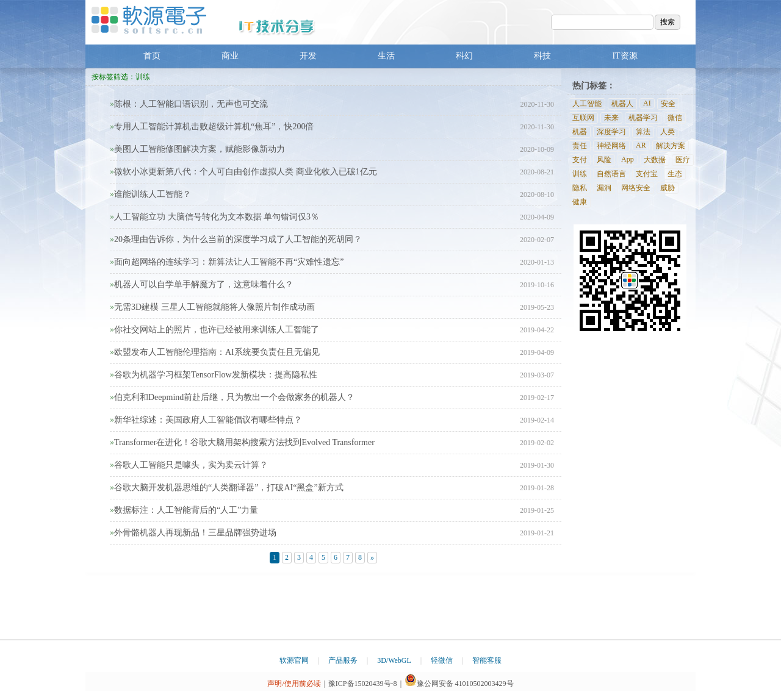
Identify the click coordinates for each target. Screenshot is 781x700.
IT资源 (624, 56)
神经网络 (611, 146)
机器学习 (643, 118)
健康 (580, 202)
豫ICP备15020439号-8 (363, 684)
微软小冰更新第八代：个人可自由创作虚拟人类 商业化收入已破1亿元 (243, 172)
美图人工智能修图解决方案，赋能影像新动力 (197, 149)
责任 (580, 146)
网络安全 (636, 188)
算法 (643, 132)
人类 (668, 132)
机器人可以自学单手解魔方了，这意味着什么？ (202, 284)
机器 (580, 132)
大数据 (655, 160)
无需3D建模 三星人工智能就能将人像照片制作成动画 (212, 307)
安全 (668, 104)
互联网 (583, 118)
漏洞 (604, 188)
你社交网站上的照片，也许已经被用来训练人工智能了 (214, 330)
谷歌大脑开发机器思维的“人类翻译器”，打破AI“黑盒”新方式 (227, 487)
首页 (152, 56)
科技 (542, 56)
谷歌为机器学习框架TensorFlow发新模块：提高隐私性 (214, 375)
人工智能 (587, 104)
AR (641, 145)
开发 (308, 56)
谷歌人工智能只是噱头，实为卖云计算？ (189, 465)
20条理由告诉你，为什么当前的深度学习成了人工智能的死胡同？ (236, 239)
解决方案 (671, 146)
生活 (386, 56)
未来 (611, 118)
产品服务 (343, 660)
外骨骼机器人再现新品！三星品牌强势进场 (193, 533)
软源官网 (294, 660)
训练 (580, 174)
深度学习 (611, 132)
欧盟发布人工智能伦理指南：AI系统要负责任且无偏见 (215, 352)
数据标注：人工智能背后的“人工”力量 (184, 510)
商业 (230, 56)
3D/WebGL (394, 660)
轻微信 (442, 660)
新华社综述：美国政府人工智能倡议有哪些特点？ (206, 420)
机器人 (622, 104)
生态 (675, 174)
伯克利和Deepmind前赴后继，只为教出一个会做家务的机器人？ (232, 397)
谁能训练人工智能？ (150, 194)
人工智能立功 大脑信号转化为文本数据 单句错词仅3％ (214, 217)
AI (647, 103)
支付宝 (647, 174)
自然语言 (611, 174)
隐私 (580, 188)
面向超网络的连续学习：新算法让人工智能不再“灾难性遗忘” (227, 262)
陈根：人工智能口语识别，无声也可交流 (189, 104)
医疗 (683, 160)
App (628, 159)
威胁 (668, 188)
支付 (580, 160)
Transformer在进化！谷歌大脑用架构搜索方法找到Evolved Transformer (242, 442)
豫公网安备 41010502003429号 (459, 684)
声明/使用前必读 (294, 684)
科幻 (464, 56)
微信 (675, 118)
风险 (604, 160)
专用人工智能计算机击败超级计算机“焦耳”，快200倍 (212, 127)
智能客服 (487, 660)
